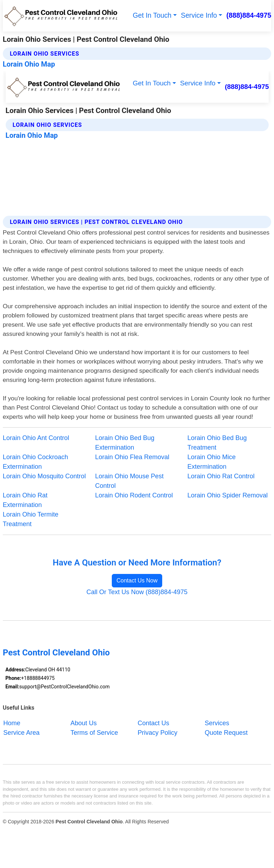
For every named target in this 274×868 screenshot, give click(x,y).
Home (12, 723)
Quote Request (226, 732)
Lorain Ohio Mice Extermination (212, 462)
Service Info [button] (199, 15)
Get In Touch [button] (152, 15)
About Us (84, 723)
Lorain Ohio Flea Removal (132, 457)
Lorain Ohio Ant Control (36, 438)
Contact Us (154, 723)
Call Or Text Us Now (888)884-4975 (137, 592)
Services (217, 723)
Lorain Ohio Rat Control (221, 476)
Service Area (21, 732)
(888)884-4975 (249, 15)
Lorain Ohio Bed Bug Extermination (125, 443)
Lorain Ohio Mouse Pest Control (129, 481)
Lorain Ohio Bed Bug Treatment (217, 443)
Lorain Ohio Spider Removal (228, 495)
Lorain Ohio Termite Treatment (31, 519)
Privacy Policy (158, 732)
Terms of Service (94, 732)
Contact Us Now (137, 580)
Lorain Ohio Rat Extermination (25, 500)
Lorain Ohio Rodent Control (134, 495)
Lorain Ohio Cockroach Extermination (35, 462)
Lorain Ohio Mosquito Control (44, 476)
